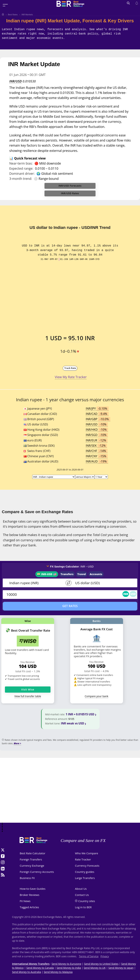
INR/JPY (97, 409)
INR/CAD (97, 414)
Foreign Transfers (31, 859)
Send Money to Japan (121, 968)
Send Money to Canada (40, 968)
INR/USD (15, 81)
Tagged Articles (29, 907)
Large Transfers (85, 878)
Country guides (85, 872)
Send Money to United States (101, 964)
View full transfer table (28, 696)
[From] (35, 583)
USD (133, 594)
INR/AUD (97, 461)
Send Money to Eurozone (66, 964)
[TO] (102, 583)
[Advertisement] (70, 794)
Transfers (67, 574)
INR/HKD (97, 430)
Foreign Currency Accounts (37, 872)
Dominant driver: (22, 173)
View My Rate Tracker (71, 377)
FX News (25, 901)
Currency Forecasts (87, 866)
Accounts (96, 574)
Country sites (87, 901)
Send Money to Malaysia (58, 972)
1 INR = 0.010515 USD (80, 714)
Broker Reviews (29, 895)
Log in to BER (83, 907)
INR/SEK (96, 446)
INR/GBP (98, 419)
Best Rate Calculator (32, 853)
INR (126, 594)
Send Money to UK (95, 968)
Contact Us (82, 895)
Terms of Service (89, 956)
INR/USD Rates (70, 193)
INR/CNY (97, 456)
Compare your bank (97, 696)
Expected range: (21, 168)
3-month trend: (21, 179)
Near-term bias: (21, 163)
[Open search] (128, 4)
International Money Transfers (31, 964)
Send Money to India (69, 968)
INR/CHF (97, 451)
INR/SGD (97, 435)
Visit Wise (28, 689)
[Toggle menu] (5, 5)
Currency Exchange (32, 866)
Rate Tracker (83, 859)
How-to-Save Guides (33, 889)
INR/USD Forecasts (70, 186)
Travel (82, 574)
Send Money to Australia (27, 972)
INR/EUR (97, 440)
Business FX (27, 878)
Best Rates (13, 14)
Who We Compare (86, 853)
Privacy (105, 956)
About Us (81, 889)
